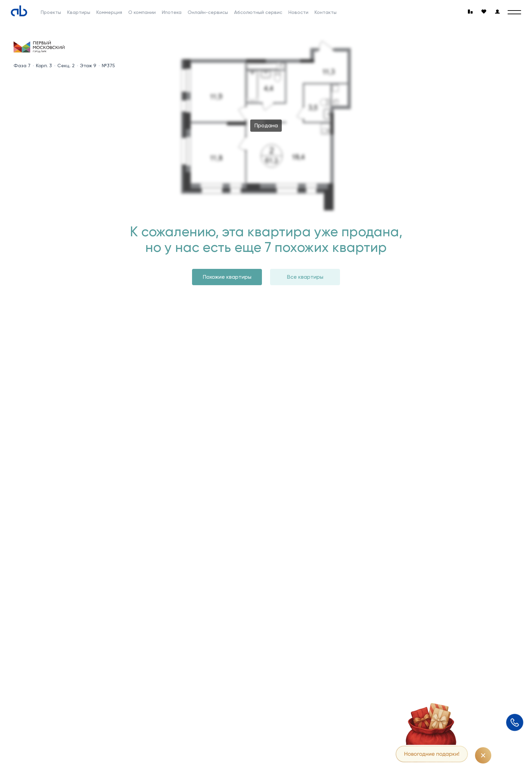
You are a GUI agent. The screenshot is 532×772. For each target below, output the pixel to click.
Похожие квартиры (227, 277)
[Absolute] (19, 11)
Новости (298, 12)
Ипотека (172, 12)
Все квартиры (305, 277)
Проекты (51, 12)
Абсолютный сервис (258, 12)
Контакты (326, 12)
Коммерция (109, 12)
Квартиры (79, 12)
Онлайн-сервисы (208, 12)
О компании (142, 12)
